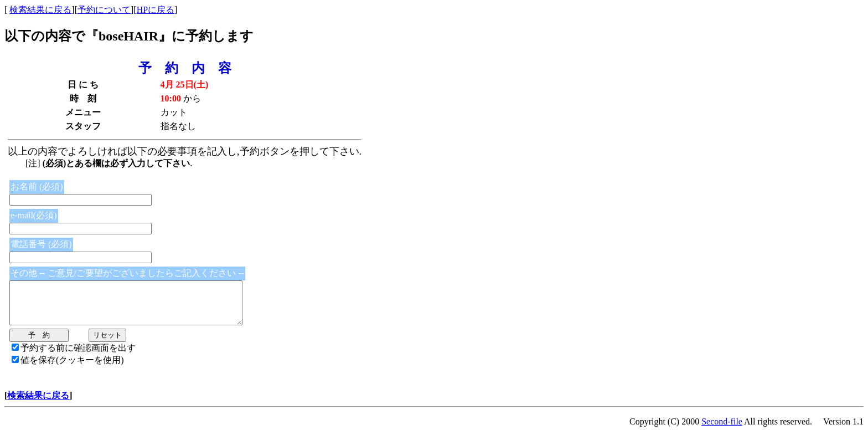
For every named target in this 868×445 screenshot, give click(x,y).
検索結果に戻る (40, 10)
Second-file (722, 430)
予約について (104, 10)
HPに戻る (156, 10)
